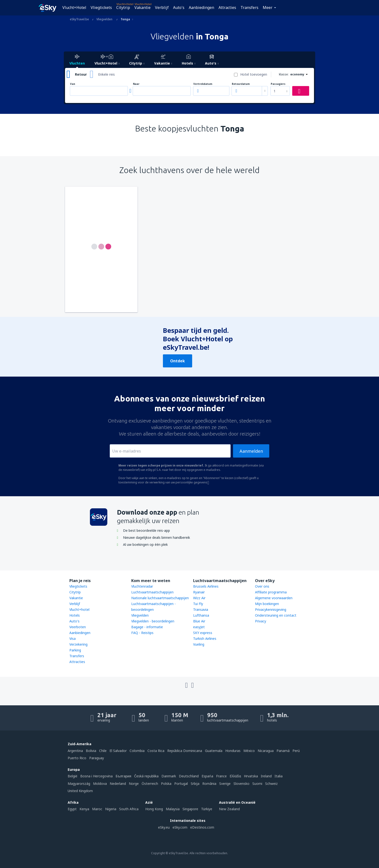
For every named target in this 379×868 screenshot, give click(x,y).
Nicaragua (266, 751)
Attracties (227, 7)
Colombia (137, 751)
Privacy (261, 621)
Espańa (207, 776)
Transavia (201, 609)
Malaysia (173, 809)
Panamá (283, 751)
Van (73, 84)
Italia (279, 776)
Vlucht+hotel (79, 609)
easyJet (199, 627)
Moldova (100, 784)
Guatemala (214, 751)
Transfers (249, 7)
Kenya (84, 809)
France (221, 776)
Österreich (150, 784)
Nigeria (111, 809)
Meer (268, 7)
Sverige (225, 784)
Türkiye (207, 809)
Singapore (190, 809)
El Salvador (118, 751)
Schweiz (271, 784)
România (209, 784)
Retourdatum (241, 84)
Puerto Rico (77, 758)
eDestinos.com (202, 827)
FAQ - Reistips (142, 633)
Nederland (118, 784)
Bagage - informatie (147, 627)
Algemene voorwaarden (274, 598)
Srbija (195, 784)
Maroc (97, 809)
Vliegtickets (101, 7)
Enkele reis (106, 74)
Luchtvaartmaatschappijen (152, 592)
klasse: (284, 74)
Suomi (257, 784)
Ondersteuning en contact (276, 615)
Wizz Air (199, 598)
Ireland (266, 776)
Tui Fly (198, 604)
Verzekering (78, 644)
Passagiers (278, 84)
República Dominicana (185, 751)
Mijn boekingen (267, 604)
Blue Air (199, 621)
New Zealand (229, 809)
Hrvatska (251, 776)
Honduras (233, 751)
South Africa (129, 809)
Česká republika (146, 776)
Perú (296, 751)
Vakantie (142, 7)
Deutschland (189, 776)
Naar (136, 84)
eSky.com (180, 827)
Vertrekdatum (203, 84)
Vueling (199, 644)
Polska (166, 784)
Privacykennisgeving (271, 609)
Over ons (262, 586)
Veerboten (78, 627)
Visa (73, 638)
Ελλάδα (235, 776)
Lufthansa (201, 615)
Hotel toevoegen (254, 74)
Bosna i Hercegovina (96, 776)
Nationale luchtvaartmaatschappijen (160, 598)
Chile (103, 751)
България (123, 776)
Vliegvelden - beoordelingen (153, 621)
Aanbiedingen (201, 7)
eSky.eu (164, 827)
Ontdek (178, 361)
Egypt (72, 809)
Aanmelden (251, 451)
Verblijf (162, 7)
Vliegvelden (140, 615)
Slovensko (241, 784)
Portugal (181, 784)
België (73, 776)
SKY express (203, 633)
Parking (75, 650)
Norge (134, 784)
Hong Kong (154, 809)
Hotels (75, 615)
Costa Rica (156, 751)
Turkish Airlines (205, 638)
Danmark (169, 776)
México (249, 751)
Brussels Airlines (206, 586)
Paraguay (97, 758)
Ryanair (199, 592)
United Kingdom (80, 791)
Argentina (75, 751)
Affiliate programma (271, 592)
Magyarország (79, 784)
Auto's (179, 7)
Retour (81, 74)
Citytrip (123, 7)
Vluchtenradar (142, 586)
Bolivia (91, 751)
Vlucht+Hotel (74, 7)
